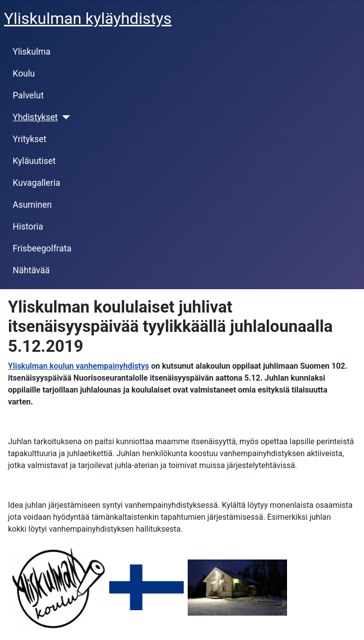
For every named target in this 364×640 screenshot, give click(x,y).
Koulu (24, 74)
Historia (28, 227)
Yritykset (30, 139)
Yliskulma (32, 52)
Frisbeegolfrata (42, 248)
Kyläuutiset (34, 161)
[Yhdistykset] (64, 117)
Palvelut (28, 95)
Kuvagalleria (37, 183)
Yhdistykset (36, 117)
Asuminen (33, 205)
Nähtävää (32, 270)
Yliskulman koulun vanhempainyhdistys (78, 366)
